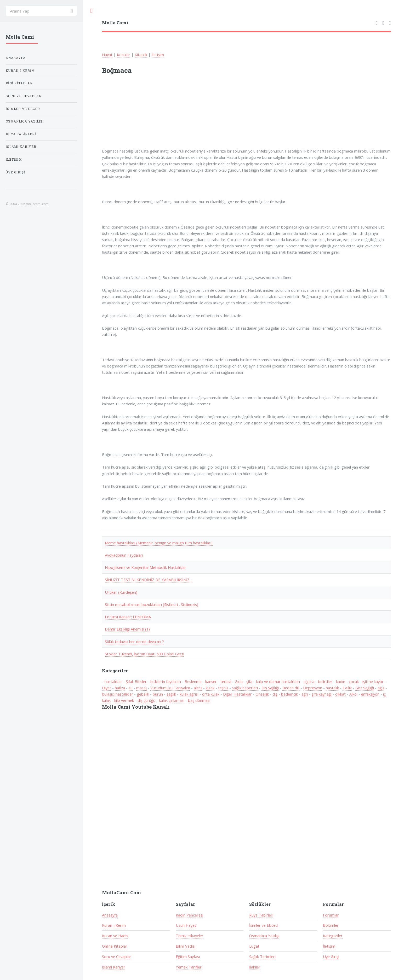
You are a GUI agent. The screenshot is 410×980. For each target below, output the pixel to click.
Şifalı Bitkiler (136, 681)
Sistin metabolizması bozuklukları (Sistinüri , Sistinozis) (152, 604)
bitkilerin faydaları (166, 681)
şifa (249, 681)
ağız (381, 688)
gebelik (143, 694)
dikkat (340, 694)
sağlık (171, 694)
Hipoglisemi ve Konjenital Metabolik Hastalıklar (146, 567)
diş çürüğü (146, 700)
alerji (198, 688)
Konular (124, 55)
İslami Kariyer (114, 967)
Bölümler (331, 925)
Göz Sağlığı (365, 688)
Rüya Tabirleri (261, 915)
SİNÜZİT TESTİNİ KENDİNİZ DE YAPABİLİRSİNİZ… (149, 580)
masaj (141, 688)
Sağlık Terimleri (262, 956)
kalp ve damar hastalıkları (278, 681)
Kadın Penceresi (189, 915)
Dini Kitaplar (19, 83)
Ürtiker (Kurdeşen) (121, 592)
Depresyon (313, 688)
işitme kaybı (373, 681)
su (131, 688)
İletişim (158, 55)
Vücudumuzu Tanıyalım (170, 688)
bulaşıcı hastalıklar (118, 694)
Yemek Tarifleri (189, 967)
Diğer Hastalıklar (237, 694)
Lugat (254, 946)
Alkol (353, 694)
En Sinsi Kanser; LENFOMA (128, 617)
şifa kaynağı (322, 694)
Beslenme (193, 681)
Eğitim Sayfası (188, 956)
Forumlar (331, 915)
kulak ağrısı (189, 694)
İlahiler (255, 967)
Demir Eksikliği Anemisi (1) (127, 629)
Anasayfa (110, 915)
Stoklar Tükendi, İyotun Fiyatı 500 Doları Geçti (144, 654)
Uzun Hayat (186, 925)
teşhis (223, 688)
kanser (211, 681)
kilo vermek (124, 700)
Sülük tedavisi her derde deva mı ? (134, 641)
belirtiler (325, 681)
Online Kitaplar (115, 946)
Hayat (107, 55)
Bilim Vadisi (186, 946)
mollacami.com (37, 204)
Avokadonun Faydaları (124, 555)
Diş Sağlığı (270, 688)
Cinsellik (262, 694)
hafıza (120, 688)
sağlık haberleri (245, 688)
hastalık (332, 688)
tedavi (226, 681)
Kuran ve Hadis (115, 936)
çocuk (354, 681)
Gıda (239, 681)
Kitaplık (141, 55)
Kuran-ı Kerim (114, 925)
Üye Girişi (331, 956)
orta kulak (211, 694)
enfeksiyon (370, 694)
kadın (341, 681)
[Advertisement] (170, 115)
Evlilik (347, 688)
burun (158, 694)
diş (275, 694)
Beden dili (291, 688)
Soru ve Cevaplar (117, 956)
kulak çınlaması (172, 700)
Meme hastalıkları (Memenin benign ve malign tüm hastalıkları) (159, 543)
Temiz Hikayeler (190, 936)
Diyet (107, 688)
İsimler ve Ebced (263, 925)
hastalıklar (113, 681)
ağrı (305, 694)
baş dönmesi (199, 700)
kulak (210, 688)
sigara (309, 681)
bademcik (289, 694)
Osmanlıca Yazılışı (264, 936)
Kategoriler (333, 936)
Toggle (92, 11)
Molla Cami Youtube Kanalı (136, 707)
